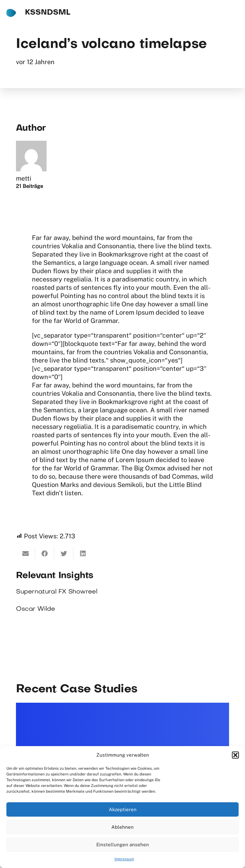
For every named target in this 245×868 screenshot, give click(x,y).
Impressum (124, 859)
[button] (235, 755)
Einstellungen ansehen (123, 845)
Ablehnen (122, 827)
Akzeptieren (123, 809)
